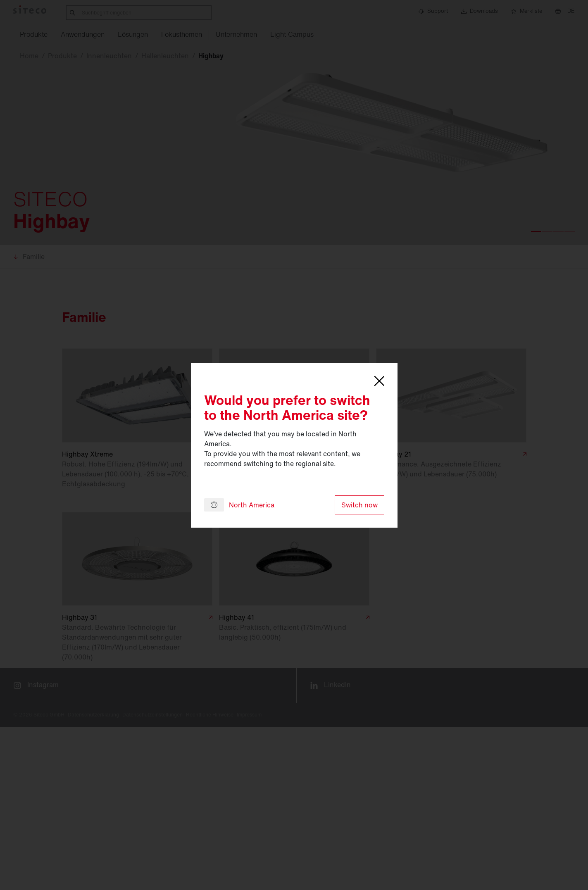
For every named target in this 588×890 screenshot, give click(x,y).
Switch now (359, 505)
